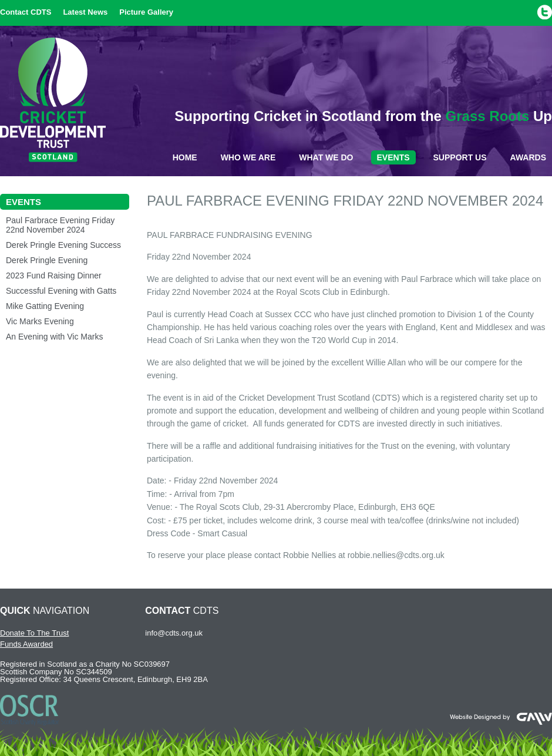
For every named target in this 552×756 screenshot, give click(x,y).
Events (393, 157)
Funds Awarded (26, 644)
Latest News (85, 12)
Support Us (460, 157)
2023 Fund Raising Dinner (54, 275)
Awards (528, 157)
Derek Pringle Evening (47, 260)
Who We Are (248, 157)
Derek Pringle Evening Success (63, 245)
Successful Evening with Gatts (61, 291)
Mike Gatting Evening (45, 306)
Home (185, 157)
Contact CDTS (26, 12)
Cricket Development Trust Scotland (53, 100)
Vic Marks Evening (40, 321)
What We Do (326, 157)
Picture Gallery (146, 12)
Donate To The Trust (34, 633)
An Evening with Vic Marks (54, 337)
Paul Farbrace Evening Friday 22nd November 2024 (60, 225)
